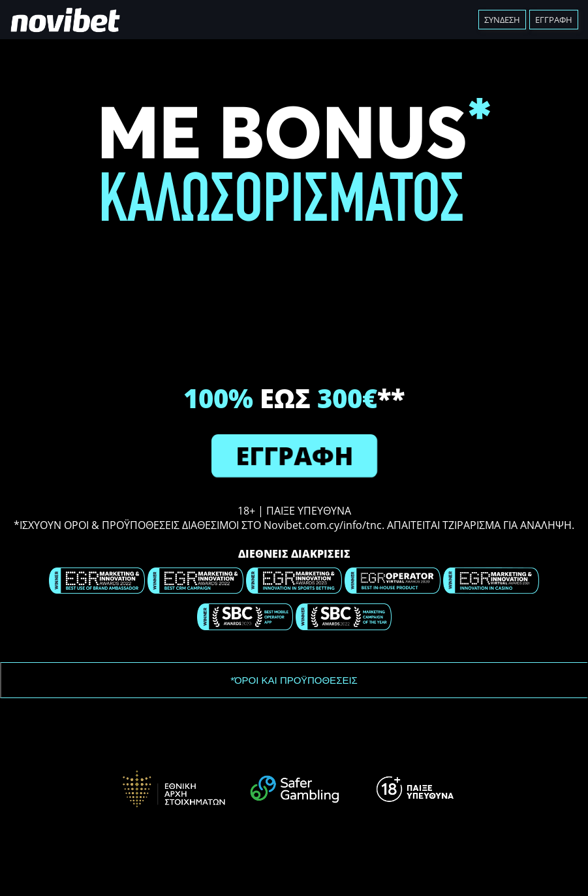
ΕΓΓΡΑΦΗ (294, 455)
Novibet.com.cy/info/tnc (323, 525)
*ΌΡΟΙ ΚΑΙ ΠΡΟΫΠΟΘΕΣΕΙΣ (294, 680)
